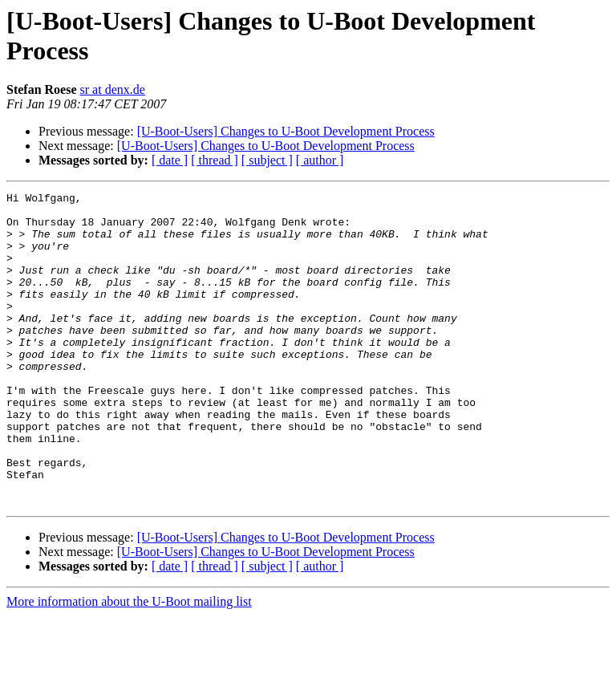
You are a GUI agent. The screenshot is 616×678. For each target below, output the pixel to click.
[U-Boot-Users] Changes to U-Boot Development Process (286, 131)
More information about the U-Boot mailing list (129, 664)
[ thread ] (215, 160)
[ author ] (320, 160)
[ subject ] (267, 160)
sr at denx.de (113, 89)
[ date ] (170, 160)
